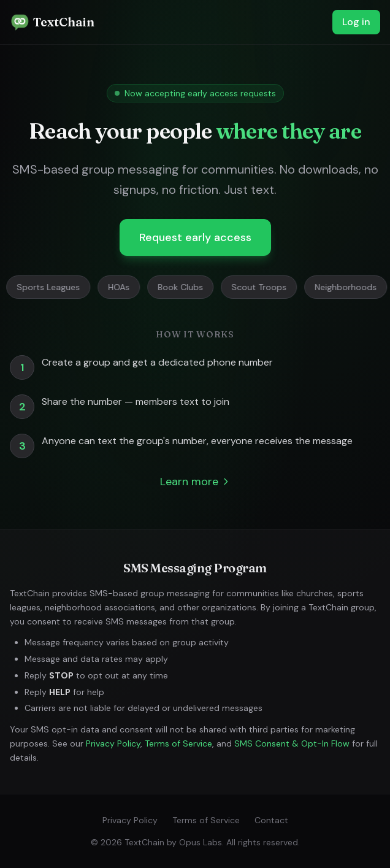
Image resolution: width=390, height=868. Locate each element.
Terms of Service (178, 743)
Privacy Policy (113, 743)
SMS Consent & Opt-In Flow (292, 743)
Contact (271, 820)
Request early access (195, 237)
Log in (356, 22)
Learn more (195, 482)
